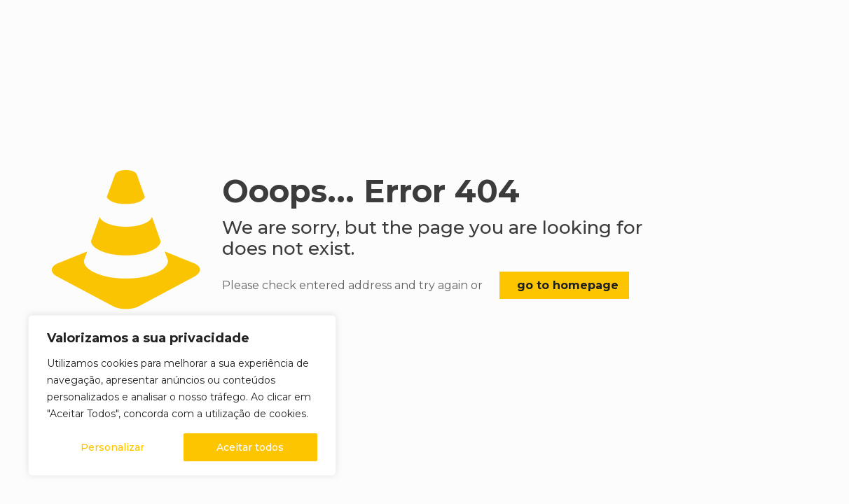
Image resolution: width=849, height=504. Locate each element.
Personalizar (112, 447)
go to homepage (568, 285)
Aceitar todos (250, 447)
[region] (182, 395)
